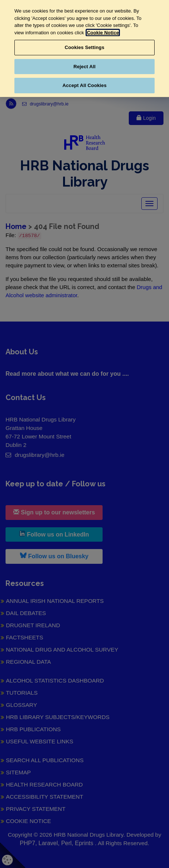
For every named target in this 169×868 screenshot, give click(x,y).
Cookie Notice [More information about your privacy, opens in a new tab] (103, 33)
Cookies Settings (84, 47)
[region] (84, 48)
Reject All (84, 67)
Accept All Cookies (84, 85)
